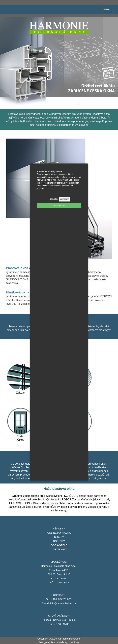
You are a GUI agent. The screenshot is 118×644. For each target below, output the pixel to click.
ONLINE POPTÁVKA (59, 533)
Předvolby (53, 199)
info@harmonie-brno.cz (63, 603)
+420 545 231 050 (62, 599)
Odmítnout (64, 199)
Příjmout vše (59, 205)
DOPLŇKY (59, 541)
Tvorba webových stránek (65, 642)
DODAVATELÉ (59, 545)
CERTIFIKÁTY (59, 549)
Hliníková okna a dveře (24, 292)
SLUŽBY (59, 537)
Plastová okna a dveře (23, 268)
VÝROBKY (59, 529)
